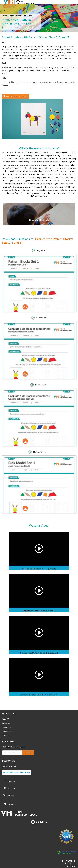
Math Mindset (7, 731)
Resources (6, 735)
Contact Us (6, 723)
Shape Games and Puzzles (20, 16)
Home (4, 16)
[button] (39, 549)
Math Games (7, 727)
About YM (6, 719)
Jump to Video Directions (16, 96)
